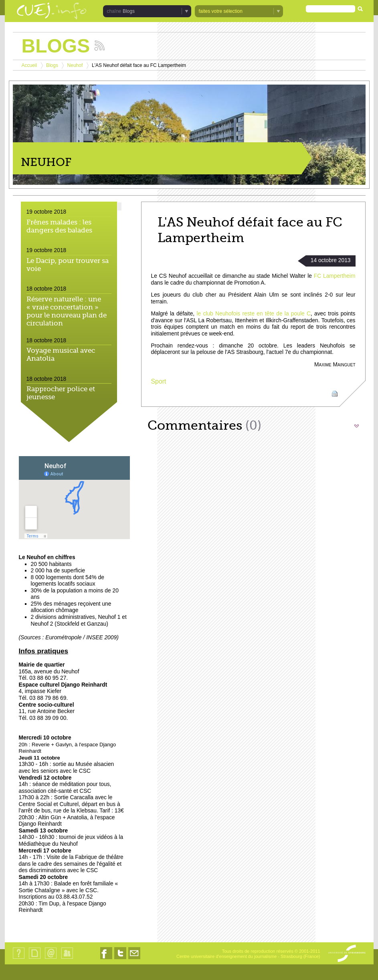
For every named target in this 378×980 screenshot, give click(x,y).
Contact (51, 959)
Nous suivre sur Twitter (120, 959)
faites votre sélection (221, 11)
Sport (159, 381)
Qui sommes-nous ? (19, 959)
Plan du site (34, 959)
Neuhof (75, 65)
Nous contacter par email (134, 959)
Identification (67, 959)
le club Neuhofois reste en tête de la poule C (253, 314)
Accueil (29, 65)
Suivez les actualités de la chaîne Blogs (100, 45)
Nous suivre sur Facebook (106, 959)
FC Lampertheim (335, 276)
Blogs (129, 11)
